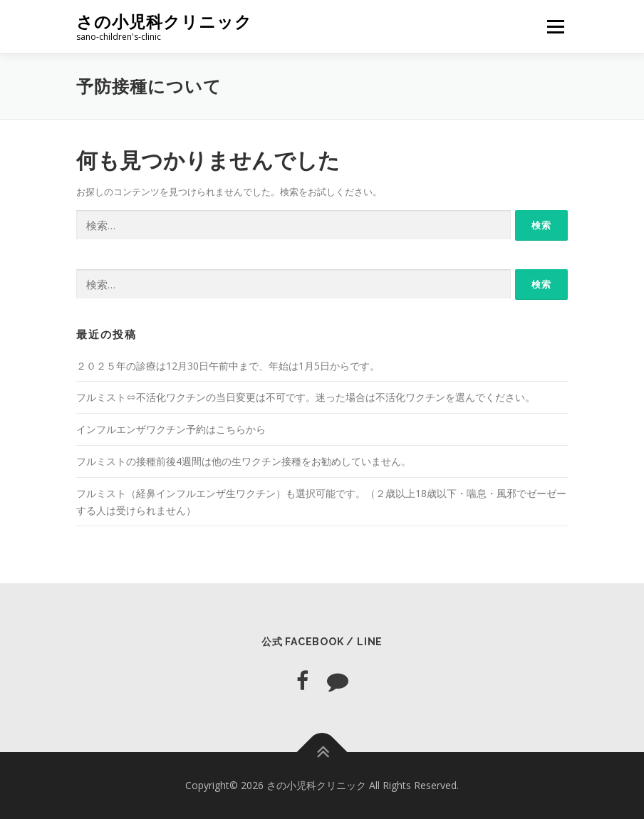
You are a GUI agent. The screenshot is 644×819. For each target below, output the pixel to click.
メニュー (555, 26)
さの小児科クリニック (164, 22)
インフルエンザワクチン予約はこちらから (171, 429)
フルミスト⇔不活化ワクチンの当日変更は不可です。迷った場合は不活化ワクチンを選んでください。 (306, 397)
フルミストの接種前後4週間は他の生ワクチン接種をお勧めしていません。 (244, 461)
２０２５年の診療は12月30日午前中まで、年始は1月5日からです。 (228, 366)
